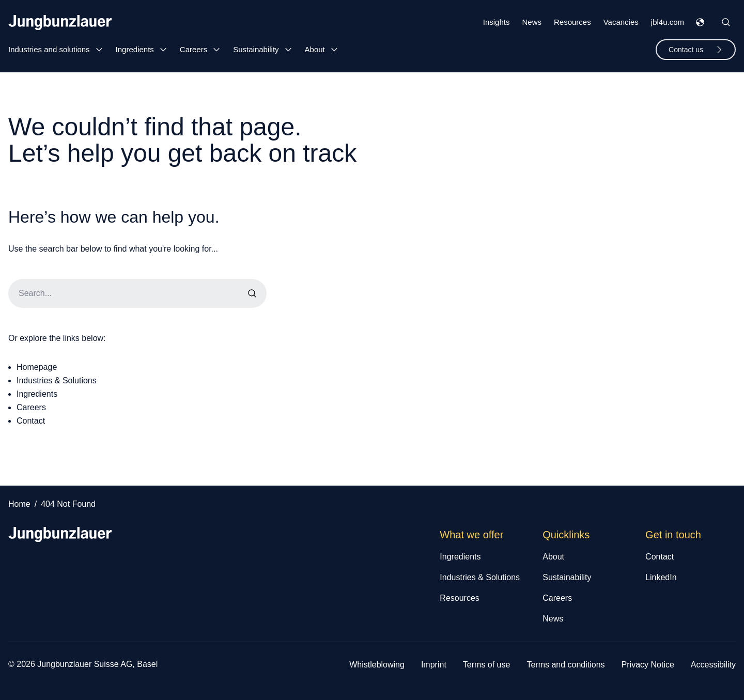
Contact (31, 421)
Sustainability (256, 49)
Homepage (37, 367)
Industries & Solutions (57, 380)
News (532, 22)
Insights (497, 22)
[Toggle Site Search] (726, 22)
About (315, 49)
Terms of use (487, 665)
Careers (193, 49)
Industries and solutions (49, 49)
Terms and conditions (565, 665)
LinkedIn (661, 577)
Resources (572, 22)
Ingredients (135, 49)
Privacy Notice (648, 665)
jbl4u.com (668, 22)
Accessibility (713, 665)
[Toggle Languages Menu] (700, 22)
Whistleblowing (377, 665)
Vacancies (621, 22)
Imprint (434, 665)
